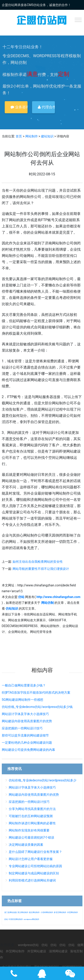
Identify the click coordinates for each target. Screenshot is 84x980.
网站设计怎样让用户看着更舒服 (31, 859)
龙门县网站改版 (11, 912)
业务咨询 (19, 107)
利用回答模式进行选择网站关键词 (32, 880)
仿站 (6, 919)
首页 (19, 136)
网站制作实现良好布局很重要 (29, 830)
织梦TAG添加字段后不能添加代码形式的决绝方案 (36, 693)
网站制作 (32, 136)
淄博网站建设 (58, 951)
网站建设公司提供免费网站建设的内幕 (28, 750)
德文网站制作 (34, 912)
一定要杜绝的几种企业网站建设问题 (27, 743)
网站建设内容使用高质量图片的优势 (27, 721)
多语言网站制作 (60, 912)
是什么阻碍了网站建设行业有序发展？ (35, 852)
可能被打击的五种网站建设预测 (31, 816)
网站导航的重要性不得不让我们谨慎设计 (41, 569)
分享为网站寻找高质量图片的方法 (32, 809)
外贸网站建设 (37, 951)
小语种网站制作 (47, 912)
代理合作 (46, 107)
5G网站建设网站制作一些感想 (23, 700)
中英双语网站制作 (16, 919)
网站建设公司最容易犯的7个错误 (32, 837)
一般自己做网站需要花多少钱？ (24, 685)
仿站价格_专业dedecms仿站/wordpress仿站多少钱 (37, 707)
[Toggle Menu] (78, 20)
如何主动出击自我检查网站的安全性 (38, 562)
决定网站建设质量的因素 (26, 845)
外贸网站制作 (73, 912)
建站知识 (47, 136)
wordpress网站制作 (31, 919)
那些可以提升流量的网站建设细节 (25, 735)
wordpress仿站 (28, 945)
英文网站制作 (23, 912)
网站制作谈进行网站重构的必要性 (32, 823)
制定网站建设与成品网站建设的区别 (34, 873)
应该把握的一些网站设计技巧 (22, 728)
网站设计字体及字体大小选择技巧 (25, 714)
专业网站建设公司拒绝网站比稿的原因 (35, 866)
